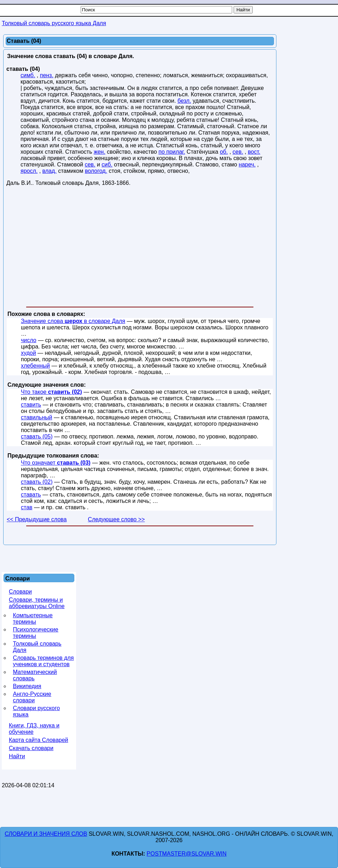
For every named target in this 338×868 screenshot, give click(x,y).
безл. (184, 101)
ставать (31, 495)
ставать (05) (37, 436)
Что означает (56, 463)
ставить (31, 405)
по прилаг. (172, 152)
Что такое (51, 392)
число (29, 340)
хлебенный (35, 366)
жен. (100, 152)
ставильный (36, 417)
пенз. (47, 75)
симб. (28, 75)
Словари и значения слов (46, 834)
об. (224, 152)
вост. (254, 152)
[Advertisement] (140, 248)
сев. (238, 152)
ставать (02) (37, 482)
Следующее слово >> (116, 519)
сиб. (107, 164)
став (27, 507)
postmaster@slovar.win (187, 854)
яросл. (29, 171)
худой (28, 353)
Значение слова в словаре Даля (73, 321)
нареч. (247, 164)
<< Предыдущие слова (37, 519)
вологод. (96, 171)
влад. (50, 171)
